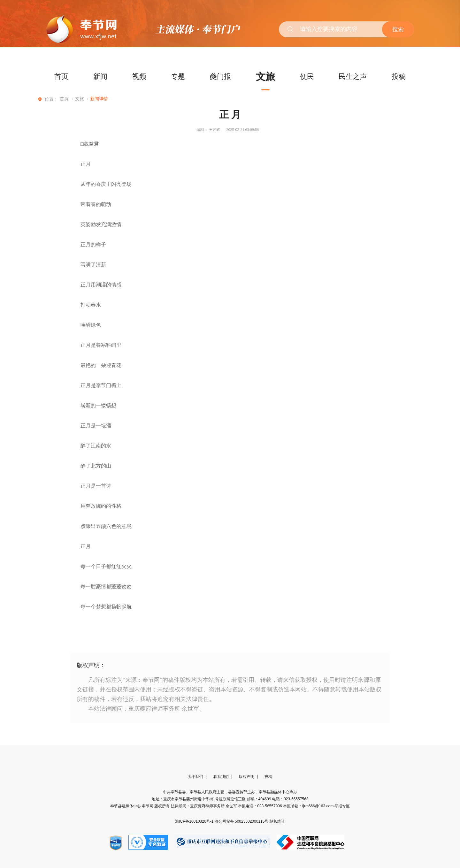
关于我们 (195, 799)
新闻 (100, 76)
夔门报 (220, 76)
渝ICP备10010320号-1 (195, 844)
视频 (139, 76)
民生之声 (353, 76)
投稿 (399, 76)
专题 (178, 76)
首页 (61, 76)
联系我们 (221, 799)
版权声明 (247, 799)
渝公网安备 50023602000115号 (242, 844)
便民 (307, 76)
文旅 (265, 76)
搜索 (398, 29)
